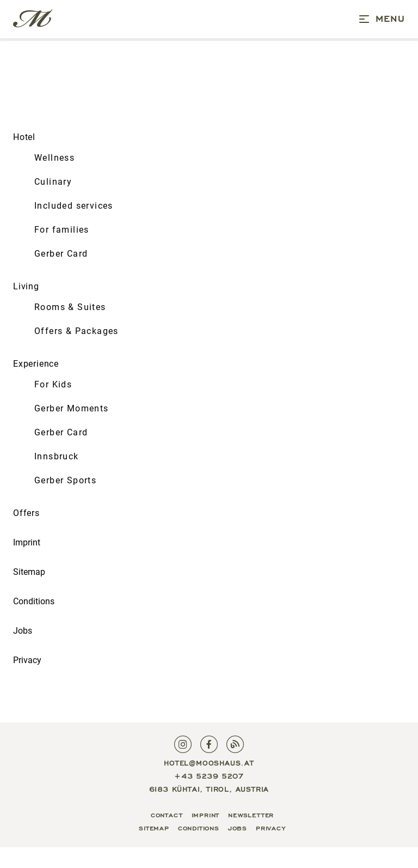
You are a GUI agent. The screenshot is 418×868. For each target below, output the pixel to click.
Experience (36, 364)
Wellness (54, 158)
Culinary (53, 182)
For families (62, 230)
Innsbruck (57, 456)
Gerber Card (61, 254)
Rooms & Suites (70, 307)
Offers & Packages (76, 331)
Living (26, 286)
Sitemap (29, 572)
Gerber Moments (72, 408)
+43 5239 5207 (209, 775)
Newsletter (251, 814)
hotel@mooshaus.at (209, 762)
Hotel (24, 137)
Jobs (23, 631)
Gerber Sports (65, 480)
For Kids (53, 384)
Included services (74, 206)
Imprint (27, 542)
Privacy (27, 660)
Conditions (34, 601)
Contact (167, 814)
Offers (26, 513)
